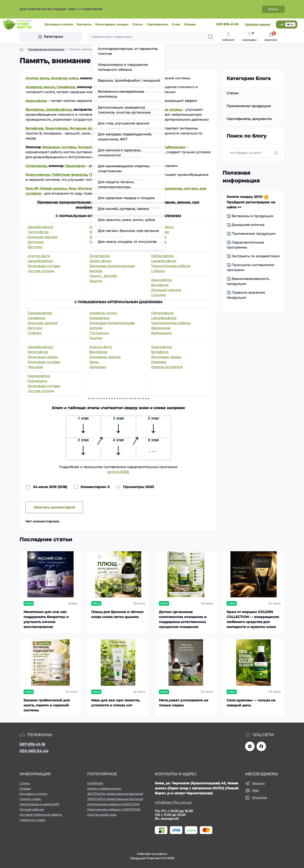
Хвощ (94, 362)
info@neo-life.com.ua (173, 802)
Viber (255, 790)
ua (282, 24)
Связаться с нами (32, 820)
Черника (159, 242)
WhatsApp (259, 798)
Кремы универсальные (104, 789)
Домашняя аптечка (248, 225)
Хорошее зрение (43, 237)
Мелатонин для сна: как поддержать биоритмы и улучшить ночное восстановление (46, 619)
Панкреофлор (40, 313)
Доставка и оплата (59, 24)
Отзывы (190, 24)
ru (290, 24)
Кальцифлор (114, 147)
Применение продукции (46, 49)
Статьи (138, 24)
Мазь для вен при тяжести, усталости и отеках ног (116, 703)
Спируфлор (36, 166)
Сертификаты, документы (249, 119)
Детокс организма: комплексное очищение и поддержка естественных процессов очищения (183, 619)
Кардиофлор (39, 376)
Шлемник (98, 367)
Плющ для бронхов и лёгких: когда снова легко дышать (117, 614)
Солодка (158, 295)
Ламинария (75, 166)
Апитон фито (162, 227)
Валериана (161, 328)
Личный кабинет (32, 809)
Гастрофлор (38, 232)
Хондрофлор (89, 147)
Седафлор (66, 87)
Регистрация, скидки (112, 24)
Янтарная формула (87, 128)
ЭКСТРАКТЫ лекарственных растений (115, 794)
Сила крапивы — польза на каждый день (251, 703)
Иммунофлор (101, 232)
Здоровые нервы (108, 87)
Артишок (36, 242)
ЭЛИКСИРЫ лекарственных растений (115, 799)
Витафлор (34, 128)
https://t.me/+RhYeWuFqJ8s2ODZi (250, 746)
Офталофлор (162, 256)
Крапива (159, 237)
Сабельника (174, 147)
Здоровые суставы (59, 147)
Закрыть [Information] (273, 9)
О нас (176, 24)
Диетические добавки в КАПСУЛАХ (113, 804)
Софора (158, 271)
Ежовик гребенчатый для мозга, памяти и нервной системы (47, 705)
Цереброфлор (40, 227)
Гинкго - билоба (103, 276)
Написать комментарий (54, 507)
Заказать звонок (258, 24)
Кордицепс (38, 381)
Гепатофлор (100, 256)
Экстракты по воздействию (256, 256)
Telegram (258, 783)
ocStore (161, 854)
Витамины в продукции (252, 216)
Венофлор (160, 232)
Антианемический (138, 128)
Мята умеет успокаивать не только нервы (184, 703)
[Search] (210, 37)
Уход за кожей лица (102, 815)
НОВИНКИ (95, 783)
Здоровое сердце (105, 357)
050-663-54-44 (34, 751)
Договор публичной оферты (41, 815)
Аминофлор (36, 101)
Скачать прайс (30, 799)
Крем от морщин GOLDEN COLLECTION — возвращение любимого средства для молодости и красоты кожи (253, 619)
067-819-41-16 (32, 744)
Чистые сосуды (103, 242)
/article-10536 (118, 472)
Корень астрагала (167, 367)
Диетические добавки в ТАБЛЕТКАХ (114, 809)
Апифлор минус (40, 87)
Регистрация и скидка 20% (39, 804)
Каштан (96, 281)
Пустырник (99, 333)
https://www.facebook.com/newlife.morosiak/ (261, 746)
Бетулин (35, 247)
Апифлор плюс (102, 227)
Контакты (84, 24)
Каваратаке (99, 318)
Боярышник (161, 333)
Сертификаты (157, 24)
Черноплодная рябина (171, 266)
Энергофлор (56, 128)
